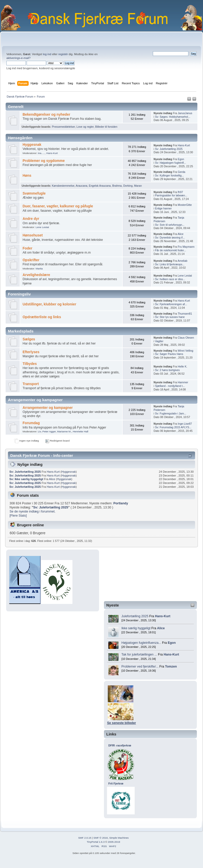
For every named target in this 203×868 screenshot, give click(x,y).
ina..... (41, 153)
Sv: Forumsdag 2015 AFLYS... (173, 427)
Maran (138, 186)
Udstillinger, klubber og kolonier (49, 304)
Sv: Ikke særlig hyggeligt (26, 479)
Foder (27, 248)
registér (63, 54)
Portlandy (121, 503)
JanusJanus (185, 113)
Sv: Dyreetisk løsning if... (170, 237)
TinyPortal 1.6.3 (96, 842)
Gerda (181, 172)
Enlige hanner (163, 208)
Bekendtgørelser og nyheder (46, 115)
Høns (27, 176)
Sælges (29, 339)
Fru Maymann (186, 247)
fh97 (180, 192)
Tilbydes (30, 364)
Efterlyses (31, 352)
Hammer (183, 382)
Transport (31, 384)
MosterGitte (185, 205)
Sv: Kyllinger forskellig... (169, 175)
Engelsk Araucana (100, 186)
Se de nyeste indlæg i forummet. (33, 512)
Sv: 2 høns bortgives (167, 370)
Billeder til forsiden (106, 127)
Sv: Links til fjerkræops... (170, 264)
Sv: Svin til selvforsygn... (170, 225)
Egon (172, 643)
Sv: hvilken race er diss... (170, 279)
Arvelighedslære (36, 275)
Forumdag (31, 423)
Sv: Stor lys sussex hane (170, 317)
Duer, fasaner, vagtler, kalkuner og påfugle (58, 206)
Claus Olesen (186, 338)
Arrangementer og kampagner (48, 408)
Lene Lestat (42, 227)
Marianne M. (64, 431)
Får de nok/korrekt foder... (170, 250)
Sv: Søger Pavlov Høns (169, 354)
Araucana (82, 186)
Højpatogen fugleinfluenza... (141, 643)
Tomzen (171, 667)
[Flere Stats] (18, 516)
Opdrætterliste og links (42, 317)
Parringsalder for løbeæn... (171, 195)
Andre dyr (31, 219)
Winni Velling (185, 351)
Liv (39, 431)
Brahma (117, 186)
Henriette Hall (80, 431)
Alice (161, 628)
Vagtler (159, 341)
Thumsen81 (185, 314)
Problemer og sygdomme (44, 161)
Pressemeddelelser (63, 127)
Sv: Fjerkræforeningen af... (171, 304)
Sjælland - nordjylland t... (170, 386)
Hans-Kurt (163, 616)
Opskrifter (31, 260)
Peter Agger (49, 431)
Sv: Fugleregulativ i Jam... (170, 413)
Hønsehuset (33, 235)
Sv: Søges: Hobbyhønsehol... (173, 117)
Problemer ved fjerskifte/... (140, 667)
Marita (39, 269)
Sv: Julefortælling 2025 (169, 149)
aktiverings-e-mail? (18, 58)
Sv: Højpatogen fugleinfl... (170, 163)
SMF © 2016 (101, 838)
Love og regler (85, 127)
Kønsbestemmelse (63, 186)
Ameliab (183, 261)
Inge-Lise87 (185, 424)
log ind (47, 54)
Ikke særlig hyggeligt (136, 628)
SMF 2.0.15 (85, 838)
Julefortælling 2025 (135, 616)
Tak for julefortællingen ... (139, 655)
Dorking (128, 186)
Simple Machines (119, 838)
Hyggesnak (32, 145)
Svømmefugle (34, 193)
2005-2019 (114, 842)
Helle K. (182, 366)
